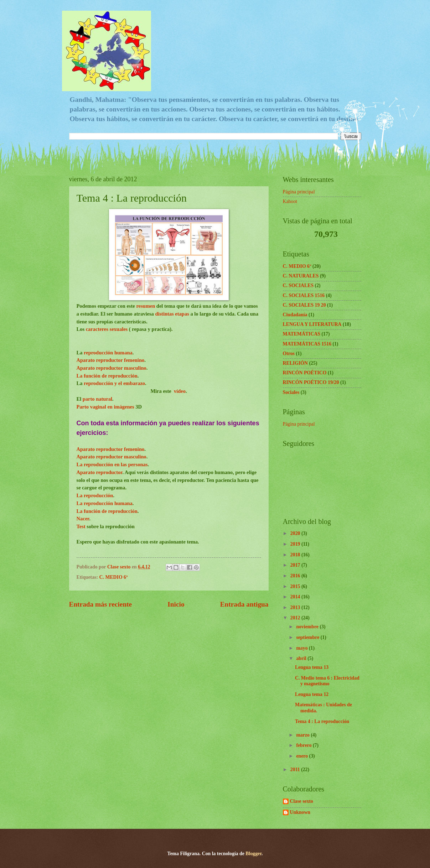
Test (82, 526)
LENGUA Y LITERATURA (312, 324)
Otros (289, 354)
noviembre (308, 627)
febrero (304, 745)
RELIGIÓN (296, 363)
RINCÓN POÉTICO (305, 373)
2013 (296, 607)
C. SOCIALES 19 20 (304, 305)
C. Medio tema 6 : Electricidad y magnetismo (327, 681)
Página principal (299, 192)
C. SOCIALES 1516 (304, 295)
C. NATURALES (301, 276)
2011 (296, 770)
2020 (296, 533)
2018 (296, 555)
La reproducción (95, 495)
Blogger (253, 854)
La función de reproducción (107, 376)
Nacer (83, 519)
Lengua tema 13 (312, 667)
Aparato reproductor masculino (112, 368)
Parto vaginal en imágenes (105, 407)
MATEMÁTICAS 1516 (307, 344)
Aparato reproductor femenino (111, 360)
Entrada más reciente (101, 604)
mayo (302, 648)
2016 (296, 576)
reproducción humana (108, 353)
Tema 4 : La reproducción (322, 721)
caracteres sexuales (106, 329)
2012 (296, 618)
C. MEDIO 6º (114, 577)
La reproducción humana (105, 503)
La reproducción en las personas (112, 464)
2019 (296, 544)
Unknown (300, 812)
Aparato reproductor (100, 472)
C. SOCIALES (298, 285)
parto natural (97, 399)
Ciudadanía (295, 315)
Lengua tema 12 (312, 694)
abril (302, 658)
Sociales (291, 392)
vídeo (180, 391)
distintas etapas (172, 314)
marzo (303, 735)
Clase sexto (302, 801)
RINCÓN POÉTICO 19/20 (311, 382)
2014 (296, 597)
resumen (146, 306)
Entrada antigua (244, 604)
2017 (296, 565)
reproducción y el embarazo (114, 383)
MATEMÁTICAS (302, 334)
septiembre (308, 637)
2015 (296, 586)
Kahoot (290, 201)
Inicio (176, 604)
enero (302, 756)
